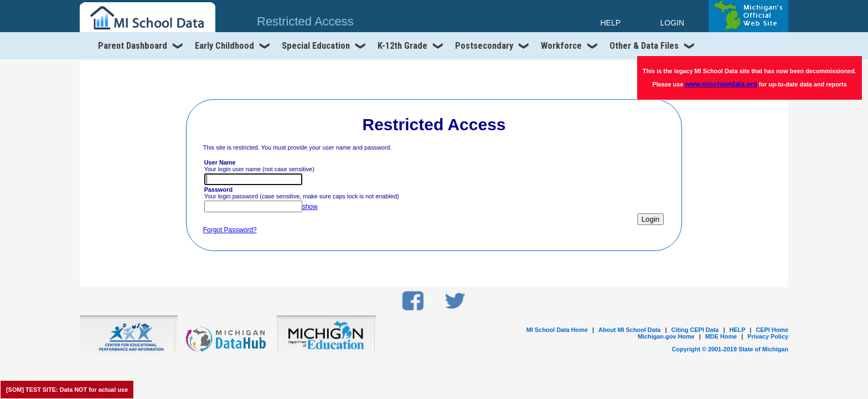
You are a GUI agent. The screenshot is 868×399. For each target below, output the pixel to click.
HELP (737, 330)
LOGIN (672, 23)
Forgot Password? (230, 230)
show (310, 207)
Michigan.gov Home (666, 336)
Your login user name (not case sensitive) (259, 166)
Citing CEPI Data (695, 330)
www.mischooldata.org (721, 84)
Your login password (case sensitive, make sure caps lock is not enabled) (302, 193)
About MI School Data (629, 330)
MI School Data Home (557, 330)
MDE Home (721, 336)
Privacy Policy (768, 336)
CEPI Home (772, 330)
